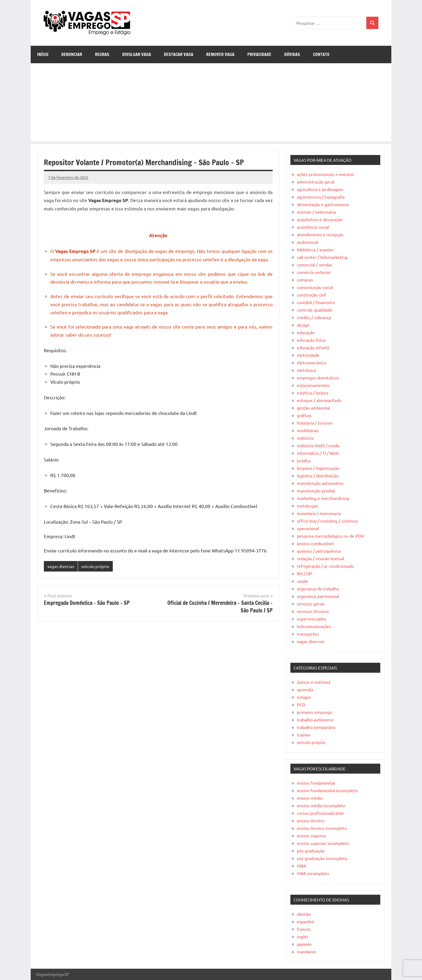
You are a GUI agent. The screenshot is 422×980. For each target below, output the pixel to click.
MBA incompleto (313, 873)
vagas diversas (61, 566)
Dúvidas (292, 54)
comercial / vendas (315, 265)
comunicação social (315, 287)
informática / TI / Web (318, 453)
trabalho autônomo (315, 720)
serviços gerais (311, 604)
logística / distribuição (318, 475)
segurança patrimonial (318, 596)
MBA (302, 866)
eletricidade (308, 355)
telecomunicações (314, 626)
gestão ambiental (313, 408)
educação (306, 332)
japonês (304, 944)
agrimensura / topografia (321, 197)
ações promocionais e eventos (326, 174)
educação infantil (313, 347)
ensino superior (312, 836)
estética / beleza (313, 393)
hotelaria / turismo (315, 423)
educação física (311, 340)
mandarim (307, 951)
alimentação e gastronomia (323, 204)
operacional (308, 528)
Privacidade (259, 54)
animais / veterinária (316, 212)
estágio (304, 697)
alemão (304, 914)
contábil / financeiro (316, 302)
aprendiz (305, 689)
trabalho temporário (316, 727)
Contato (321, 54)
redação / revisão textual (320, 558)
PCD (301, 704)
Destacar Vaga (179, 54)
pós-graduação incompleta (322, 858)
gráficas (304, 415)
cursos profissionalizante (320, 813)
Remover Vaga (220, 54)
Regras (102, 54)
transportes (308, 634)
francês (304, 929)
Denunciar (72, 54)
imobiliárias (308, 430)
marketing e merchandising (323, 498)
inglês (303, 936)
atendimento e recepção (320, 234)
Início (43, 54)
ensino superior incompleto (323, 843)
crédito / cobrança (314, 317)
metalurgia (307, 506)
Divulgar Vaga (137, 54)
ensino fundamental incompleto (327, 790)
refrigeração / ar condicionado (325, 566)
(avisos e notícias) (314, 682)
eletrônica (306, 370)
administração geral (316, 182)
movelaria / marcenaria (319, 513)
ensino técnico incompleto (322, 828)
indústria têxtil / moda (318, 445)
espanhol (305, 921)
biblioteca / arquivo (315, 249)
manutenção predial (316, 491)
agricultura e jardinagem (320, 189)
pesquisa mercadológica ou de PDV (330, 536)
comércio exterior (314, 272)
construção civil (311, 295)
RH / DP (304, 573)
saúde (303, 581)
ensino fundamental (316, 783)
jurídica (304, 460)
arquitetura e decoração (320, 219)
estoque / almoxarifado (319, 400)
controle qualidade (315, 310)
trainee (304, 735)
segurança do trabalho (318, 588)
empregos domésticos (318, 378)
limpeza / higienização (318, 468)
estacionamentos (313, 385)
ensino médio (310, 798)
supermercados (312, 619)
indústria (305, 438)
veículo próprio (95, 566)
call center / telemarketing (322, 257)
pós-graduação (311, 851)
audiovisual (307, 242)
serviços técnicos (313, 611)
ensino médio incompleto (321, 805)
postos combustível (315, 543)
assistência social (313, 227)
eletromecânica (312, 362)
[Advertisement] (211, 104)
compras (305, 280)
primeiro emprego (314, 712)
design (303, 325)
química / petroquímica (319, 551)
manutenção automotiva (320, 483)
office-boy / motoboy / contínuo (327, 521)
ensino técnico (311, 820)
